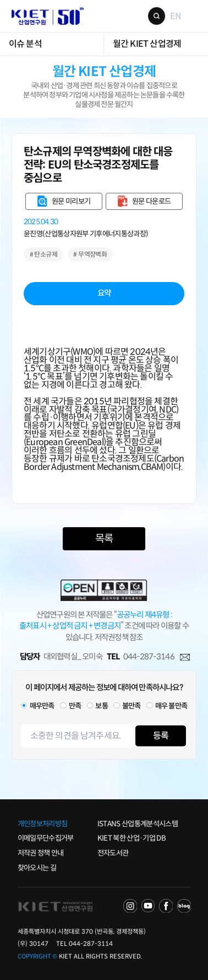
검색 (157, 16)
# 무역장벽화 (90, 254)
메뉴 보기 (192, 16)
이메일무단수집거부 (46, 838)
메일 (185, 657)
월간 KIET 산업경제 (147, 44)
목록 (104, 538)
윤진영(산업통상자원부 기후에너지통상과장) (86, 234)
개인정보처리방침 (43, 824)
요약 (104, 293)
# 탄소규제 (43, 254)
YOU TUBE (148, 906)
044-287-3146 (149, 657)
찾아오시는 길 (37, 868)
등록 (161, 736)
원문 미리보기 (71, 201)
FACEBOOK (166, 906)
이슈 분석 (25, 44)
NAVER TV (130, 906)
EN (176, 16)
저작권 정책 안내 (41, 853)
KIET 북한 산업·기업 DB (132, 838)
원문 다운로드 (151, 201)
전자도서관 (113, 853)
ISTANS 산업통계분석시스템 (138, 824)
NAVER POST (184, 906)
